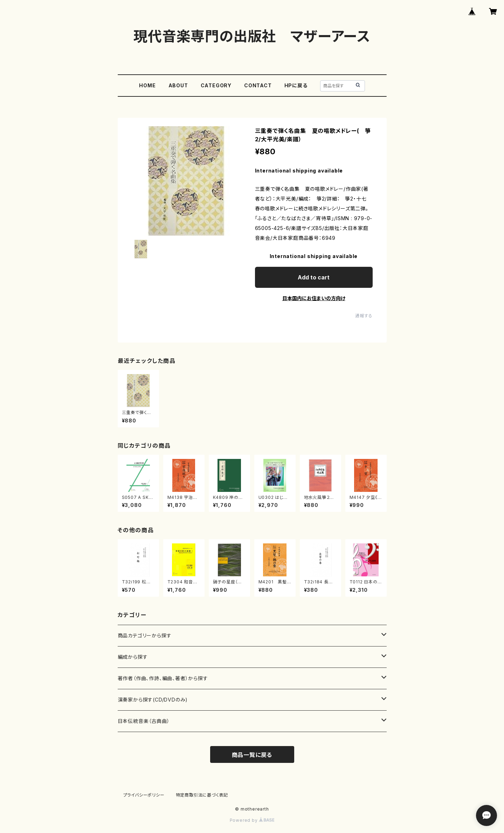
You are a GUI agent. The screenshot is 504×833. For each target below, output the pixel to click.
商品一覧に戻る (252, 755)
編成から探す (133, 657)
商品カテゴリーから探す (145, 635)
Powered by (252, 820)
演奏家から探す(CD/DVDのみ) (153, 700)
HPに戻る (296, 85)
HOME (147, 85)
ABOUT (178, 85)
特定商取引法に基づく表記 (202, 795)
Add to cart (314, 277)
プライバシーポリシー (144, 795)
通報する (364, 316)
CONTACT (258, 85)
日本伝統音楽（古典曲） (144, 721)
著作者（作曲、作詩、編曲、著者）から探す (163, 678)
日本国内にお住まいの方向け (314, 298)
